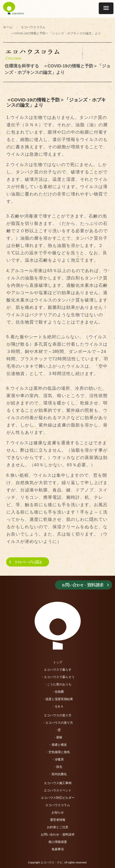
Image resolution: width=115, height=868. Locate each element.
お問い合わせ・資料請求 (58, 834)
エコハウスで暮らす (58, 670)
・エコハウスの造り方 (58, 723)
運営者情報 (58, 820)
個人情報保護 (58, 842)
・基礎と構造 (58, 745)
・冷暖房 (58, 759)
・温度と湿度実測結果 (58, 699)
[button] (106, 8)
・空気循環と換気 (58, 752)
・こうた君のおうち (58, 684)
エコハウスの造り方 (58, 715)
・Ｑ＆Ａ (57, 706)
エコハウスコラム (33, 27)
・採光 (58, 767)
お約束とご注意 (58, 827)
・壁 (58, 730)
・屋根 (58, 737)
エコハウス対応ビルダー (58, 798)
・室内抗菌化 (58, 774)
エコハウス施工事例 (58, 783)
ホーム (8, 27)
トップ (58, 662)
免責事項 (58, 849)
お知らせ (58, 812)
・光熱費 (58, 692)
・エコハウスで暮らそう (58, 677)
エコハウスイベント (58, 790)
